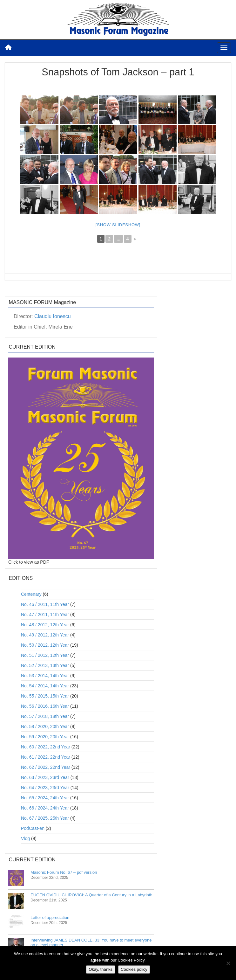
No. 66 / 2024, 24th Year (45, 808)
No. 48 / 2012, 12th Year (45, 625)
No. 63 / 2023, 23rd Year (45, 777)
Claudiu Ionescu (53, 316)
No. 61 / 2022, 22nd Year (46, 757)
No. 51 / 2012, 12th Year (45, 655)
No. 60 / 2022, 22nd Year (46, 747)
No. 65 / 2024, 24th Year (45, 798)
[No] (228, 963)
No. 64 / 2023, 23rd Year (45, 788)
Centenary (31, 594)
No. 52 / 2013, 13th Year (45, 665)
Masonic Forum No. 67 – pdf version (64, 872)
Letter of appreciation (50, 917)
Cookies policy (134, 969)
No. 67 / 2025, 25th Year (45, 818)
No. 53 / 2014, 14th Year (45, 676)
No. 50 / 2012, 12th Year (45, 645)
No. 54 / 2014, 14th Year (45, 686)
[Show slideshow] (118, 225)
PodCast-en (33, 828)
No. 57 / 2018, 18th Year (45, 716)
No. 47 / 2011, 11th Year (45, 615)
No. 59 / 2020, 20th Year (45, 737)
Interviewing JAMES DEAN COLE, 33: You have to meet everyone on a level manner (91, 942)
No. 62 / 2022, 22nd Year (46, 767)
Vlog (25, 838)
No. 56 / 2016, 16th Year (45, 706)
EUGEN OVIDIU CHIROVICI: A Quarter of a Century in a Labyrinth (91, 895)
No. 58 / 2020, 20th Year (45, 726)
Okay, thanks (101, 969)
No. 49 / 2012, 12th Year (45, 635)
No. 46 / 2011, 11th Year (45, 604)
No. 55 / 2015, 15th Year (45, 696)
